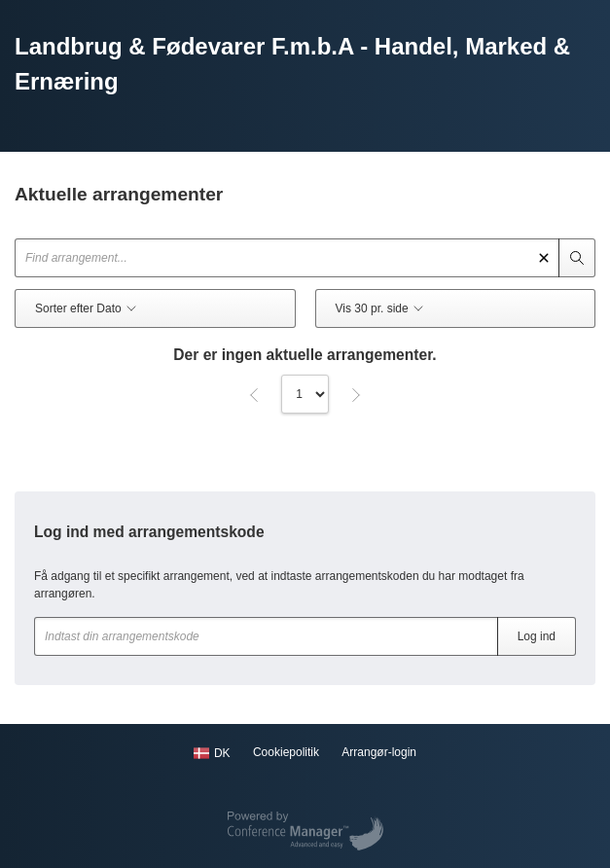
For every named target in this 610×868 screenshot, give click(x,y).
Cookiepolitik (286, 752)
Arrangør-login (379, 752)
